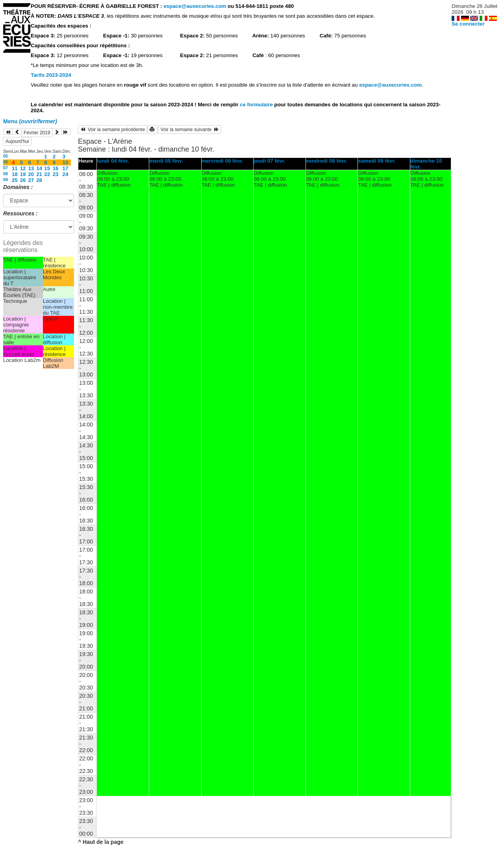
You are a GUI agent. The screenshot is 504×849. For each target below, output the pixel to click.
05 (6, 156)
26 (23, 180)
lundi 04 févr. (113, 161)
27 (31, 180)
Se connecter (468, 24)
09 (6, 180)
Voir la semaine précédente (113, 130)
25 (15, 180)
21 (39, 174)
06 (6, 162)
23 (56, 174)
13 (31, 168)
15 (47, 168)
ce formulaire (257, 105)
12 (23, 168)
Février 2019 (37, 133)
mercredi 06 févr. (222, 161)
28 (39, 180)
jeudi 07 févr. (270, 161)
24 (66, 174)
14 (39, 168)
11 (15, 168)
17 (66, 168)
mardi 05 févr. (166, 161)
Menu (30, 121)
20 (31, 174)
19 (23, 174)
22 (47, 174)
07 (6, 168)
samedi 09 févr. (377, 161)
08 (6, 174)
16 (56, 168)
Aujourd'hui (17, 141)
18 (15, 174)
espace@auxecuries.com (195, 6)
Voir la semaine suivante (190, 130)
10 (66, 162)
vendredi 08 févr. (327, 161)
